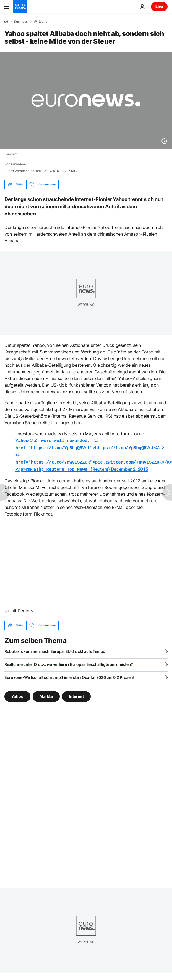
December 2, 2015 (130, 467)
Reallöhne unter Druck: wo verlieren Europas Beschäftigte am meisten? (69, 661)
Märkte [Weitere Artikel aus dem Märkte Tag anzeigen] (46, 693)
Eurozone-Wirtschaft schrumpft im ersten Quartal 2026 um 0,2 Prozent (69, 674)
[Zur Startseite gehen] (20, 7)
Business (21, 22)
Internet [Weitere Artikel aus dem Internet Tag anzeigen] (76, 693)
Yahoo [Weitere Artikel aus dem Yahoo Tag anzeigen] (17, 693)
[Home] (6, 21)
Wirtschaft (42, 22)
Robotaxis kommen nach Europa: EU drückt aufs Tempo (55, 648)
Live (159, 7)
